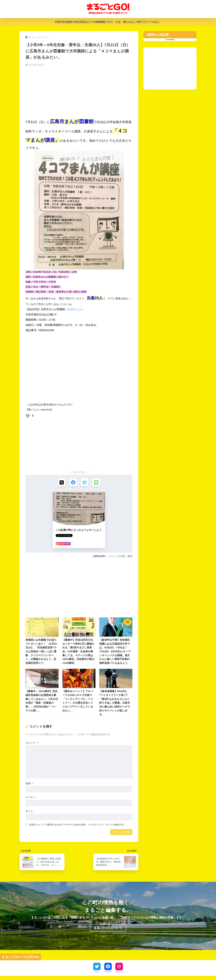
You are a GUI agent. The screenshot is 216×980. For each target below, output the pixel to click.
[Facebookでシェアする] (73, 483)
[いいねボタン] (28, 416)
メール (31, 798)
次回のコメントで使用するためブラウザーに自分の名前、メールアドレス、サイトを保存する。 (78, 825)
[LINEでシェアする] (97, 483)
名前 (30, 784)
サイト (29, 812)
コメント (32, 743)
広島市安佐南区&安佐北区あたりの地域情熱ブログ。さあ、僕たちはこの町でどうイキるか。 (108, 22)
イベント (113, 557)
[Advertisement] (79, 93)
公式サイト (75, 309)
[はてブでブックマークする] (85, 483)
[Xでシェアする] (61, 483)
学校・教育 (126, 557)
